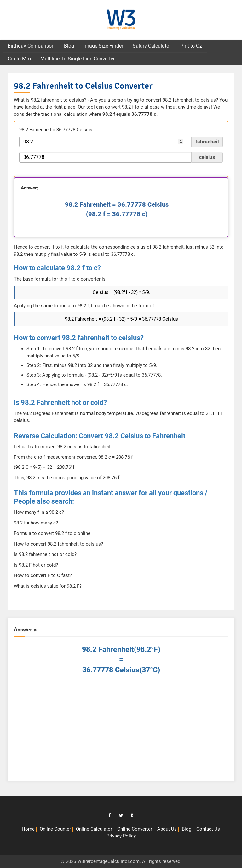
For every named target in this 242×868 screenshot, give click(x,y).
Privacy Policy (121, 836)
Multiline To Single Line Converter (78, 59)
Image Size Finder (103, 46)
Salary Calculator (152, 46)
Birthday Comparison (31, 46)
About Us (167, 829)
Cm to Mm (19, 59)
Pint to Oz (191, 46)
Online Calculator (94, 829)
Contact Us (208, 829)
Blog (69, 46)
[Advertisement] (121, 730)
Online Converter (135, 829)
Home (28, 829)
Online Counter (55, 829)
